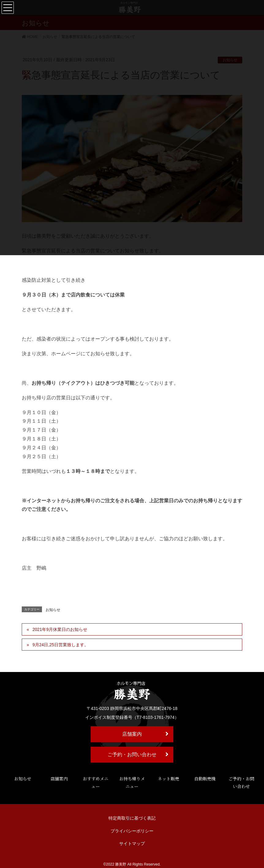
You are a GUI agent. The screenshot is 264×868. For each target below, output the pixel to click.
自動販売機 (205, 779)
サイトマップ (132, 843)
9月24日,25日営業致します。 (60, 645)
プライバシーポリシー (132, 831)
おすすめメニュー (96, 782)
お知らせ (53, 610)
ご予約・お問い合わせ (138, 754)
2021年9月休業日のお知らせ (60, 629)
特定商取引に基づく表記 (132, 818)
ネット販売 (168, 779)
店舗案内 (145, 734)
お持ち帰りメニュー (132, 782)
